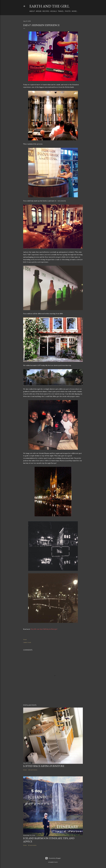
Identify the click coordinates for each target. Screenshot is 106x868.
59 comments (32, 845)
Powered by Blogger (53, 858)
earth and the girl (49, 6)
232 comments (33, 770)
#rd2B (39, 11)
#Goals (54, 11)
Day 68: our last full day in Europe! (44, 629)
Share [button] (25, 639)
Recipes (46, 11)
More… (75, 11)
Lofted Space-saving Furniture (44, 766)
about (32, 11)
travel (61, 11)
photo (68, 11)
